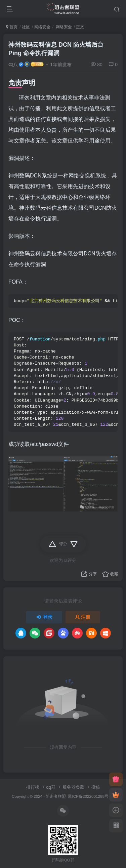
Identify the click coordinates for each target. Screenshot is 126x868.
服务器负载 (73, 787)
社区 (26, 27)
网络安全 (42, 27)
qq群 (51, 787)
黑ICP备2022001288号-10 (91, 796)
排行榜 (33, 787)
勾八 (13, 65)
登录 (44, 617)
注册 (83, 617)
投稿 (95, 787)
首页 (12, 27)
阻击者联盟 (56, 796)
